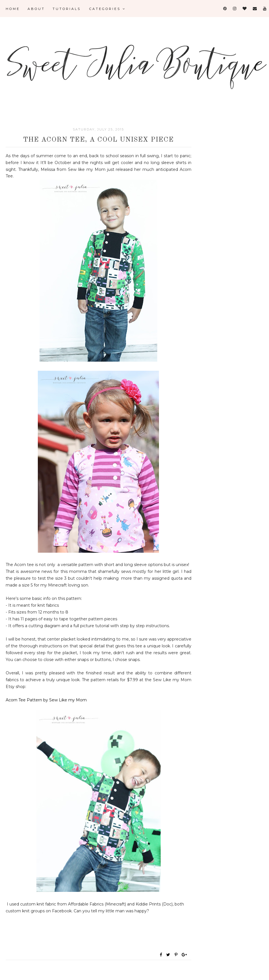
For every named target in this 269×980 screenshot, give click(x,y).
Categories (107, 9)
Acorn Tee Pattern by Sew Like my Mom (46, 700)
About (36, 9)
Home (13, 9)
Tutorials (67, 9)
